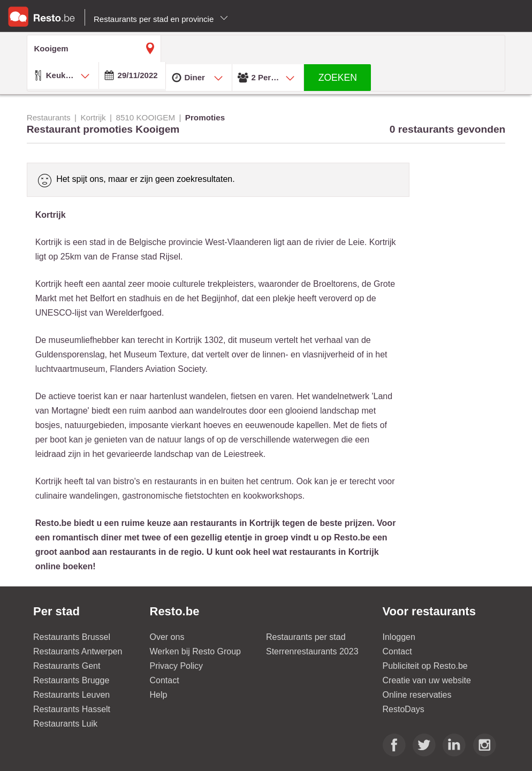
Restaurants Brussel (72, 637)
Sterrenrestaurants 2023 (312, 651)
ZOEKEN (338, 78)
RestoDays (404, 709)
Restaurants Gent (67, 666)
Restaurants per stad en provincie (161, 19)
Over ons (167, 637)
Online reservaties (417, 695)
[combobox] (63, 75)
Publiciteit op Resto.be (425, 666)
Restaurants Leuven (71, 695)
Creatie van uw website (427, 680)
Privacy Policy (177, 666)
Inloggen (399, 637)
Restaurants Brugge (71, 680)
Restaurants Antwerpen (78, 651)
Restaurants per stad (306, 637)
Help (159, 695)
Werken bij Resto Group (195, 651)
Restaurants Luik (65, 724)
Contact (165, 680)
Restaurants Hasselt (72, 709)
